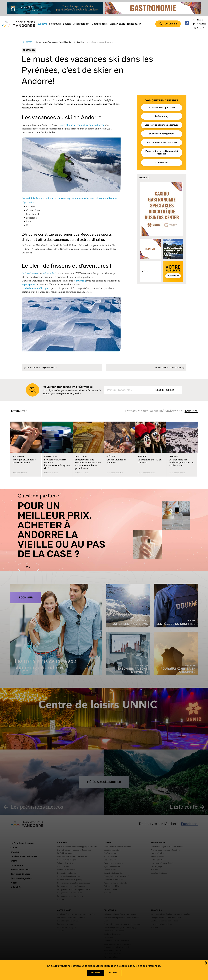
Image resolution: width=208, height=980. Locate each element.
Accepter (96, 973)
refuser (113, 973)
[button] (205, 963)
